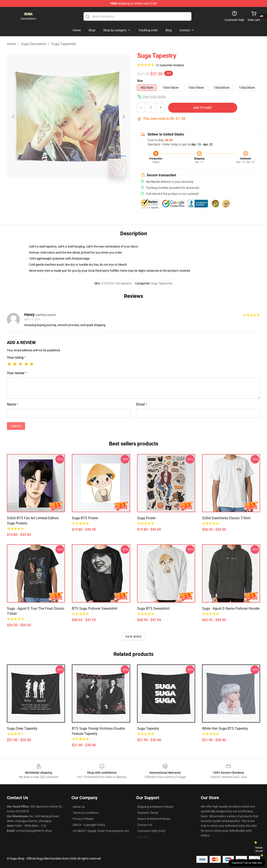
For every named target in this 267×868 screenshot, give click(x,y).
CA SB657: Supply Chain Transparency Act (101, 831)
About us (79, 807)
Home (11, 44)
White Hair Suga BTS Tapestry (225, 728)
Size (140, 81)
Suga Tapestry (148, 728)
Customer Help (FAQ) (151, 831)
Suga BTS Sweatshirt (153, 608)
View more (133, 637)
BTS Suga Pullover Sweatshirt (95, 608)
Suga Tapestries (64, 44)
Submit (16, 426)
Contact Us (145, 825)
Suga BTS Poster (85, 518)
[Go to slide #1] (57, 191)
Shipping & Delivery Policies (155, 807)
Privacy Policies (83, 819)
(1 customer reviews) (170, 65)
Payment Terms (148, 813)
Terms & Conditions (86, 813)
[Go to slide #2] (80, 191)
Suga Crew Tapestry (22, 728)
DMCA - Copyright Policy (89, 825)
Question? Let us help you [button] (247, 863)
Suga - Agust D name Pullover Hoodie (231, 608)
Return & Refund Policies (154, 819)
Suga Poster (146, 518)
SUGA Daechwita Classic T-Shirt (226, 518)
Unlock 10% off (259, 849)
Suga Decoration (34, 44)
